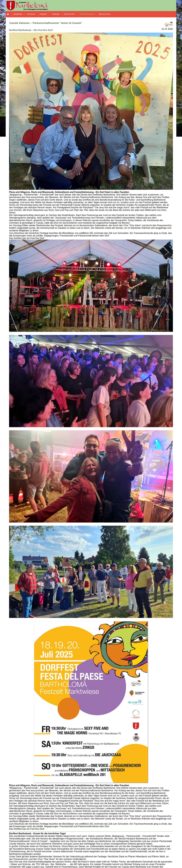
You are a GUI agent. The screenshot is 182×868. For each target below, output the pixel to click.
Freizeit (43, 14)
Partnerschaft (87, 14)
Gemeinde (18, 14)
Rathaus (31, 14)
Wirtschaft (70, 14)
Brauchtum (105, 14)
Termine (56, 14)
